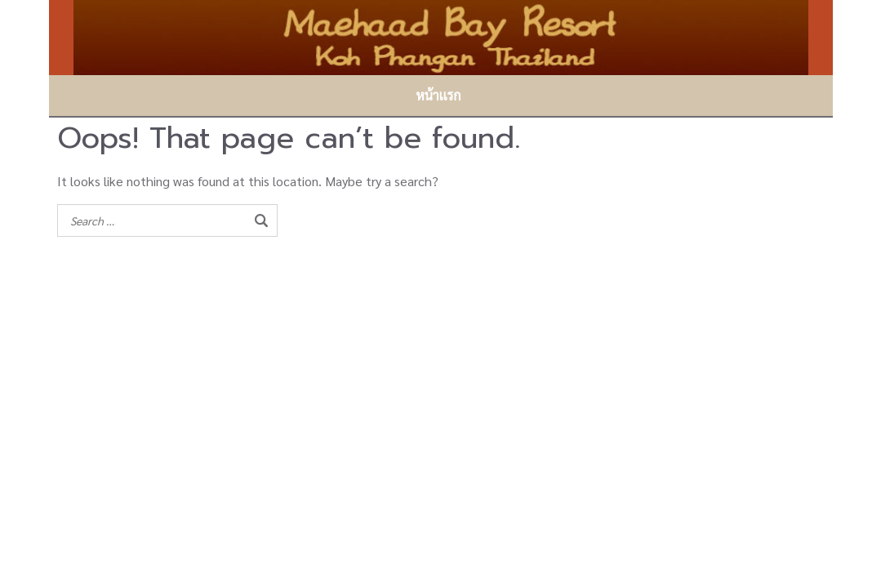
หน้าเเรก (438, 95)
